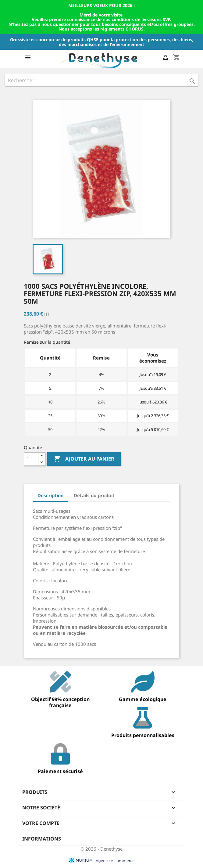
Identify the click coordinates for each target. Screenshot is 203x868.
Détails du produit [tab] (94, 495)
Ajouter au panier (84, 459)
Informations (42, 839)
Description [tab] (51, 495)
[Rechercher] (101, 80)
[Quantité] (31, 459)
